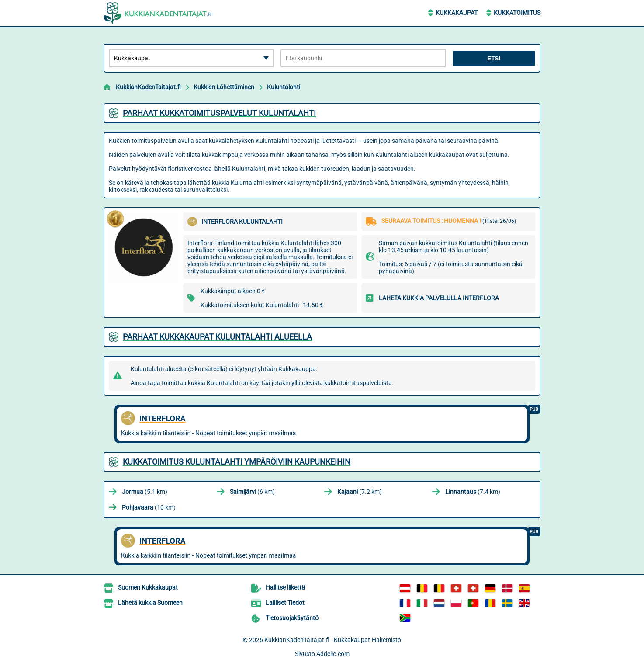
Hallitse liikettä (285, 587)
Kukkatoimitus (517, 13)
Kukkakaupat (457, 13)
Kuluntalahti (284, 87)
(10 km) (149, 507)
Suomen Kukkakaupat (148, 587)
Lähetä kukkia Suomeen (150, 603)
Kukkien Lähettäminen (224, 87)
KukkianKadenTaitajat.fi (148, 87)
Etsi (494, 58)
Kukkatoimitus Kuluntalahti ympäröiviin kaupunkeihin (237, 462)
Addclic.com (333, 654)
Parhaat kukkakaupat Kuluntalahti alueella (217, 337)
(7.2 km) (360, 492)
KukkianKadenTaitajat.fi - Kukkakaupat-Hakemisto (333, 640)
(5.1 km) (145, 492)
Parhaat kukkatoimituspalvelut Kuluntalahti (219, 113)
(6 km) (252, 492)
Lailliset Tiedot (285, 603)
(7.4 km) (473, 492)
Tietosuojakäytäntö (292, 618)
